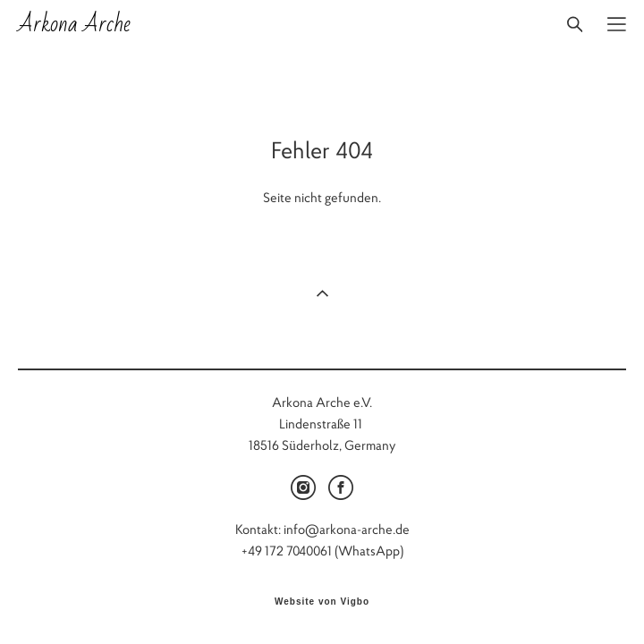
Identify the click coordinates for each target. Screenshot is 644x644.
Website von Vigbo (322, 602)
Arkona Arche (74, 24)
